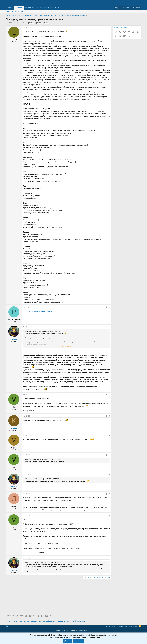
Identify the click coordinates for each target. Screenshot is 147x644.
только (46, 23)
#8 (109, 474)
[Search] (136, 8)
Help (130, 626)
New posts (9, 11)
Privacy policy (122, 626)
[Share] (106, 28)
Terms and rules (111, 626)
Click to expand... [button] (67, 346)
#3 (109, 327)
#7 (109, 455)
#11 (109, 558)
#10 (109, 515)
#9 (109, 494)
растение (31, 23)
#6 (109, 436)
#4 (109, 395)
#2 (109, 307)
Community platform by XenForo (73, 630)
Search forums (19, 11)
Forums (19, 8)
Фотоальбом (30, 8)
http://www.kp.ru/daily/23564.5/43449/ (37, 311)
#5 (109, 416)
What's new (45, 8)
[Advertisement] (59, 598)
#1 (109, 28)
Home (10, 8)
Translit (57, 8)
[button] (37, 8)
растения (39, 23)
